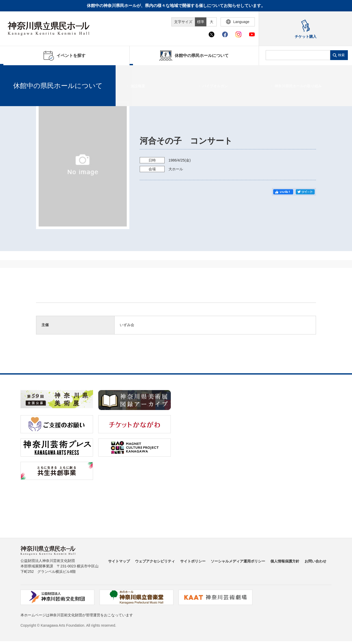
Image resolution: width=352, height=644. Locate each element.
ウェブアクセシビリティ (155, 561)
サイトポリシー (193, 561)
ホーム (12, 72)
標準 (201, 22)
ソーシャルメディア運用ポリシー (238, 561)
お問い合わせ (315, 561)
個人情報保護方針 (285, 561)
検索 (341, 55)
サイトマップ (119, 561)
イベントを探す (32, 72)
